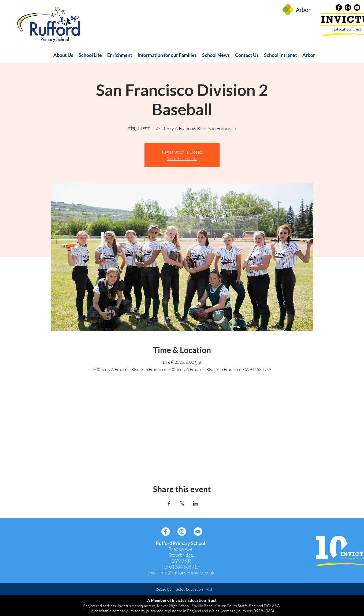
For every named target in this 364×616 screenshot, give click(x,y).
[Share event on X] (182, 503)
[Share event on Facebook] (169, 503)
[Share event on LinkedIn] (195, 503)
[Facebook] (339, 8)
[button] (63, 55)
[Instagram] (348, 8)
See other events (182, 158)
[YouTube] (357, 8)
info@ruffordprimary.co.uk (187, 573)
